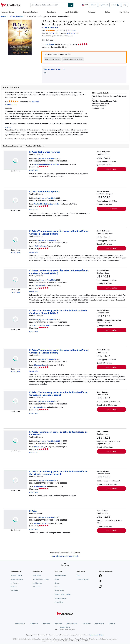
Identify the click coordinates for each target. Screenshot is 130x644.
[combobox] (49, 5)
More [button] (9, 127)
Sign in (94, 5)
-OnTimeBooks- (40, 246)
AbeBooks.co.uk (20, 624)
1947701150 (53, 33)
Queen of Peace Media (48, 159)
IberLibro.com (99, 624)
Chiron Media (39, 447)
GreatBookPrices (40, 407)
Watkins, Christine (16, 16)
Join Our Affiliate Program (41, 579)
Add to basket (112, 169)
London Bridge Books (42, 326)
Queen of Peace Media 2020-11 (51, 441)
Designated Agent (61, 598)
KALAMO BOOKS (41, 523)
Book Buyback (37, 583)
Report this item (11, 104)
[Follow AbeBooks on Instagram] (100, 587)
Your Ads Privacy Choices (63, 595)
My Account (104, 5)
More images (16, 252)
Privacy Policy (59, 591)
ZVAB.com (112, 624)
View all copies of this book (54, 69)
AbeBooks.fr (46, 624)
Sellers (108, 12)
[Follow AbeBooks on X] (100, 581)
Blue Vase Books (40, 365)
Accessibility (59, 602)
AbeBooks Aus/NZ (72, 624)
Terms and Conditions (96, 635)
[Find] (71, 5)
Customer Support (83, 579)
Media (57, 579)
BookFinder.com (65, 629)
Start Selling (124, 12)
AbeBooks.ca (87, 624)
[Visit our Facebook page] (100, 576)
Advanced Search (7, 12)
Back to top (65, 565)
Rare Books (51, 12)
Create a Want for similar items (73, 59)
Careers (57, 583)
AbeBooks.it (58, 624)
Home (3, 16)
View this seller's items (52, 59)
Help (125, 5)
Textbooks (92, 12)
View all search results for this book (65, 556)
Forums (57, 587)
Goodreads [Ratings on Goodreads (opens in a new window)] (72, 30)
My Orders (14, 587)
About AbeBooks (60, 575)
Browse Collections (30, 12)
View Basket (15, 591)
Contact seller (34, 170)
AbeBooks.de (34, 624)
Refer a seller (37, 587)
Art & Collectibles (72, 12)
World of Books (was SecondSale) (47, 164)
